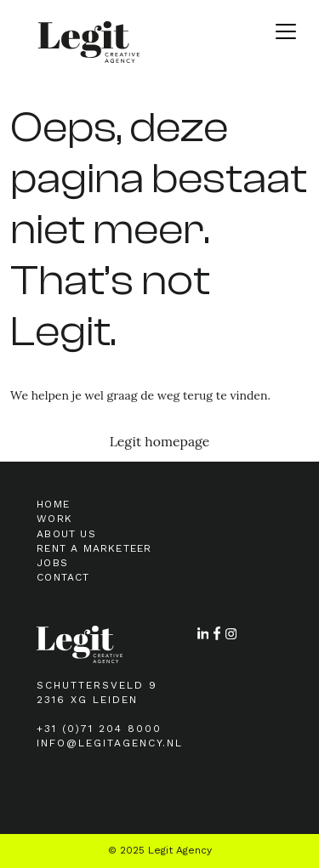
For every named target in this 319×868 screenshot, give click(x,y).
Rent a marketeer (94, 548)
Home (53, 504)
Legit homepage (160, 441)
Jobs (52, 563)
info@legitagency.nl (110, 743)
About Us (66, 534)
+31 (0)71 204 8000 (99, 729)
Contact (63, 577)
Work (54, 519)
